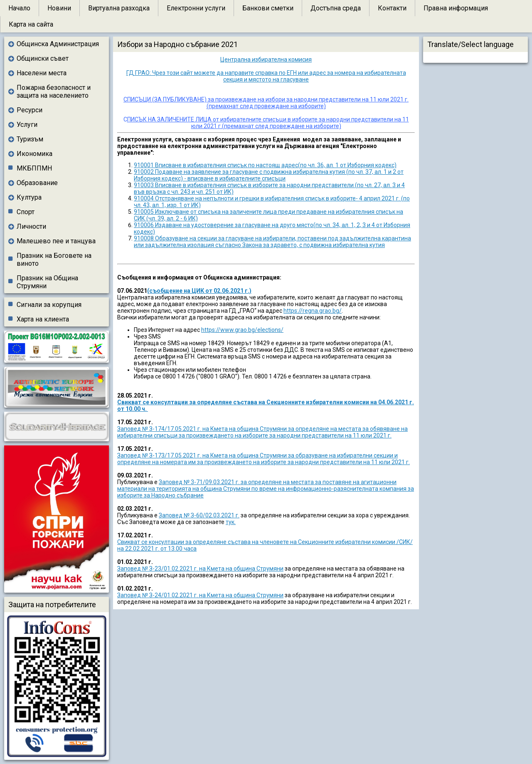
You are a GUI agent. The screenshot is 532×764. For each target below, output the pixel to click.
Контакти (392, 8)
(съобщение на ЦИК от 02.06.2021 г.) (199, 291)
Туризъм (30, 139)
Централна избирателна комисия (266, 59)
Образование (37, 183)
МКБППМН (34, 168)
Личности (31, 226)
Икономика (34, 154)
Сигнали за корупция (49, 305)
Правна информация (456, 8)
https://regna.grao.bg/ (313, 311)
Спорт (26, 212)
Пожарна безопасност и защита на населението (54, 91)
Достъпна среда (336, 8)
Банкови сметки (268, 8)
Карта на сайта (31, 24)
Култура (29, 197)
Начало (19, 8)
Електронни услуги (196, 8)
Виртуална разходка (119, 8)
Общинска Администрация (58, 44)
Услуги (27, 125)
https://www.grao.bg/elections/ (242, 330)
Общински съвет (43, 58)
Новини (59, 8)
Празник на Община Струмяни (47, 282)
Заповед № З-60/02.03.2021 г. (199, 515)
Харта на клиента (43, 319)
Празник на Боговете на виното (54, 260)
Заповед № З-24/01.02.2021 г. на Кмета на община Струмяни (200, 595)
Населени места (42, 73)
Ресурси (30, 110)
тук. (231, 522)
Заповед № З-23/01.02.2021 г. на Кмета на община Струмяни (200, 569)
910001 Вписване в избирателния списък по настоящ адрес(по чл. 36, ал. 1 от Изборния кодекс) (265, 165)
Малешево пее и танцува (56, 241)
